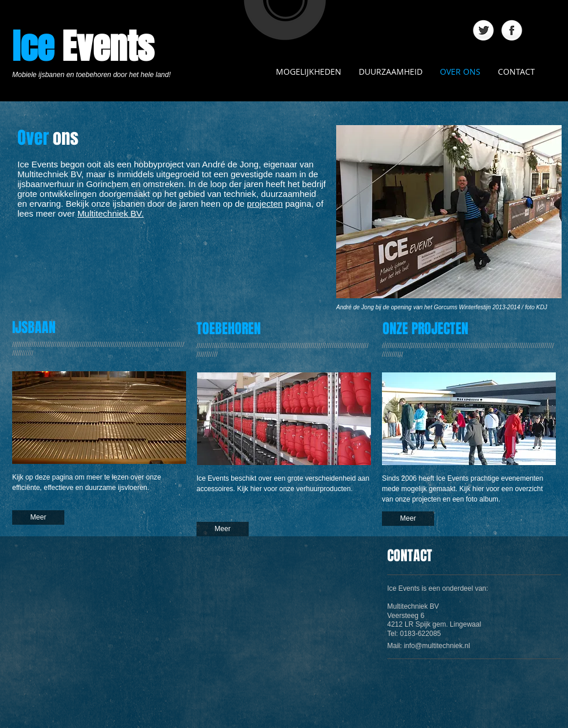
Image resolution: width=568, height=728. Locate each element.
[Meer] (38, 517)
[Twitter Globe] (483, 31)
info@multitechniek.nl (437, 646)
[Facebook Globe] (512, 31)
